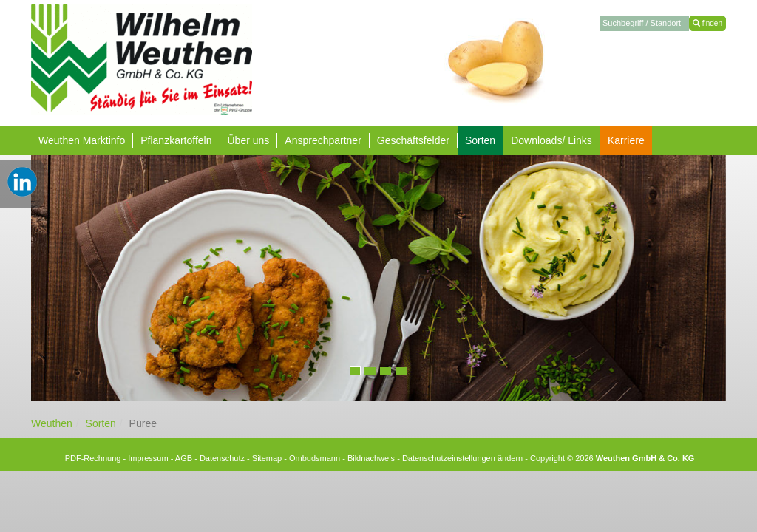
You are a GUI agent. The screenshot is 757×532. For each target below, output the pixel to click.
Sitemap (267, 458)
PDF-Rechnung (93, 458)
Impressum (148, 458)
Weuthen (52, 423)
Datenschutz (222, 458)
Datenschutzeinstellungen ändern (462, 458)
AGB (184, 458)
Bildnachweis (371, 458)
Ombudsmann (315, 458)
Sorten (101, 423)
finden (707, 23)
